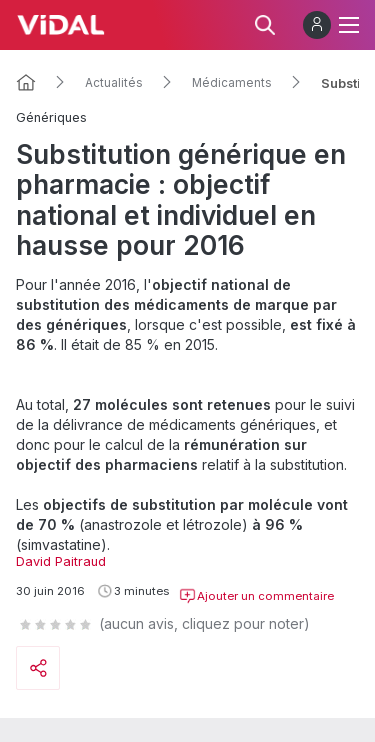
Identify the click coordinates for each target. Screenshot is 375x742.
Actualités (114, 83)
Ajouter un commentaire (256, 596)
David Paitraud (61, 561)
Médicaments (232, 83)
